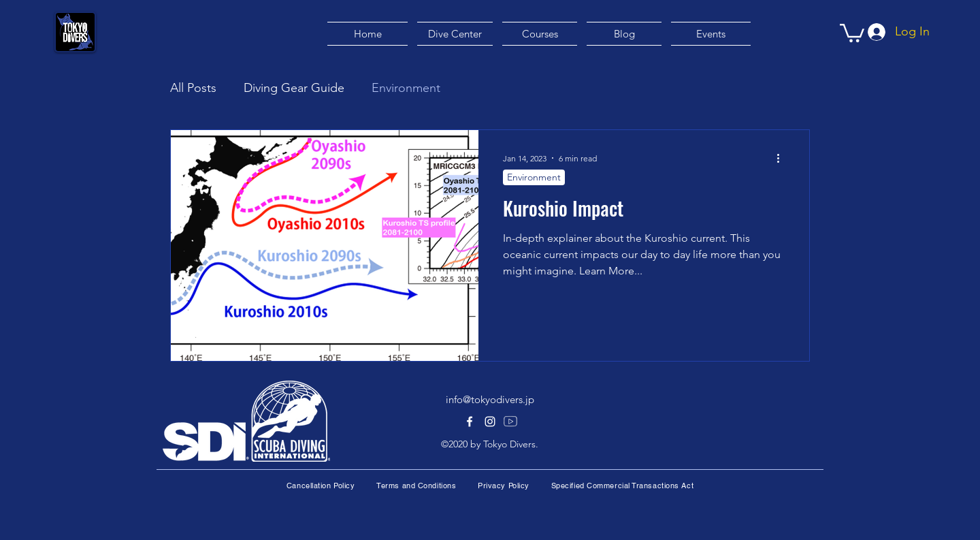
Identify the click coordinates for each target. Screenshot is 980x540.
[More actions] (783, 158)
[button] (852, 32)
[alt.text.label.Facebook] (470, 422)
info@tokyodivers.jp (490, 399)
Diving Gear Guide (294, 88)
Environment (406, 88)
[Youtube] (510, 422)
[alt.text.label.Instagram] (490, 422)
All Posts (193, 88)
